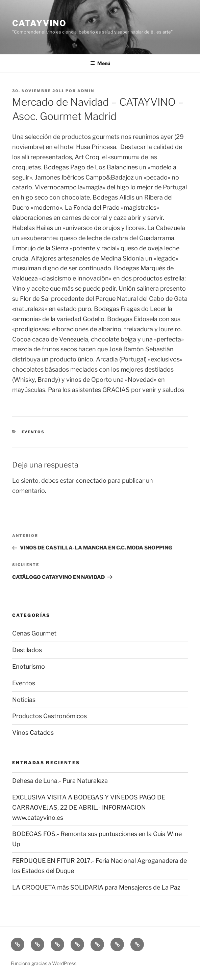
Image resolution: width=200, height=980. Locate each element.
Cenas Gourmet (34, 633)
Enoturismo (29, 666)
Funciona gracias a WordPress (44, 963)
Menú (100, 63)
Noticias (24, 700)
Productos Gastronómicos (49, 716)
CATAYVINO (39, 23)
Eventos (33, 432)
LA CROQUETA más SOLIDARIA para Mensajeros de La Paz (96, 887)
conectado (91, 481)
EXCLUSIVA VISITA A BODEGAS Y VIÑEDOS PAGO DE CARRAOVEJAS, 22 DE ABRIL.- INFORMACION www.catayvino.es (89, 807)
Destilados (27, 650)
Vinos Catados (33, 733)
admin (86, 91)
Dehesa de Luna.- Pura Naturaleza (60, 781)
